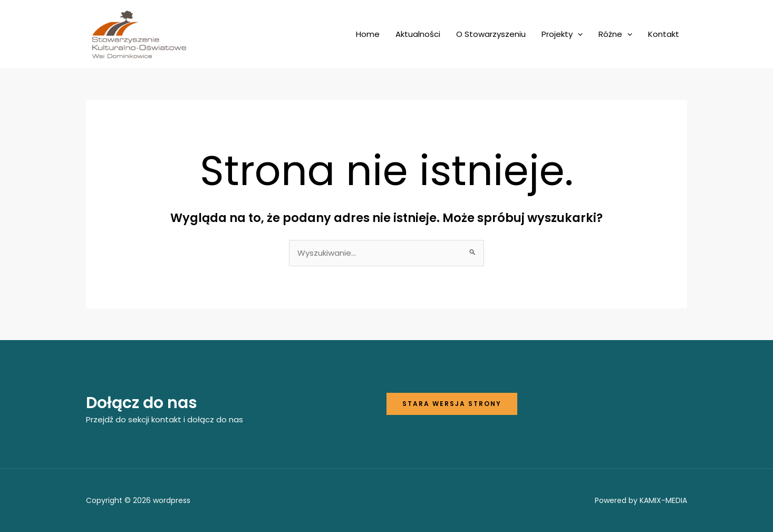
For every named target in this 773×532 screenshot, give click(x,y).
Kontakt (664, 34)
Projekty (562, 34)
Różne (615, 34)
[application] (578, 34)
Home (368, 34)
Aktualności (418, 34)
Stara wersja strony (452, 404)
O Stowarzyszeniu (491, 34)
